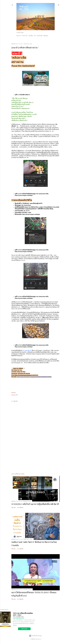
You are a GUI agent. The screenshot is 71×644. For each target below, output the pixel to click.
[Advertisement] (36, 457)
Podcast (25, 36)
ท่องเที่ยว (31, 36)
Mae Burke (38, 639)
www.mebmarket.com (19, 618)
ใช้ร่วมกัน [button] (13, 393)
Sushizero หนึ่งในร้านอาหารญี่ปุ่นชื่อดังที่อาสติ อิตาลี (35, 504)
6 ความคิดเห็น (20, 508)
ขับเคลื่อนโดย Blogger (36, 636)
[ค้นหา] (59, 5)
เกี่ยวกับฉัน (40, 36)
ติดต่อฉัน (46, 36)
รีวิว (35, 36)
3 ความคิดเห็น (20, 599)
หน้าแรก (19, 36)
